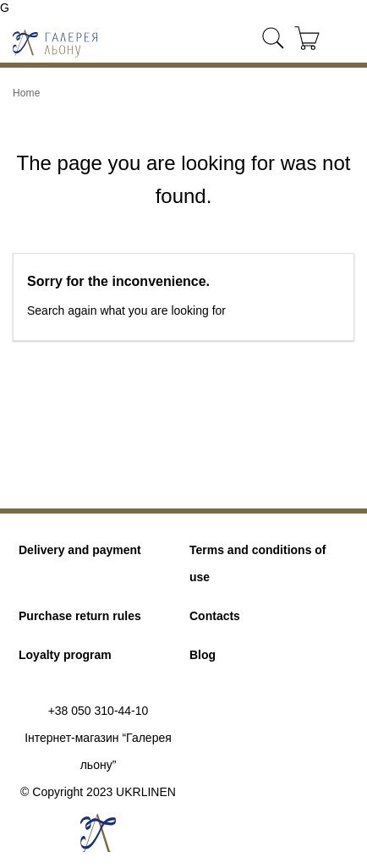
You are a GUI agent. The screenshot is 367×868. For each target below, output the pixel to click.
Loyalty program (65, 655)
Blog (203, 655)
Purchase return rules (80, 616)
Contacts (215, 616)
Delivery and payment (80, 550)
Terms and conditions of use (258, 563)
